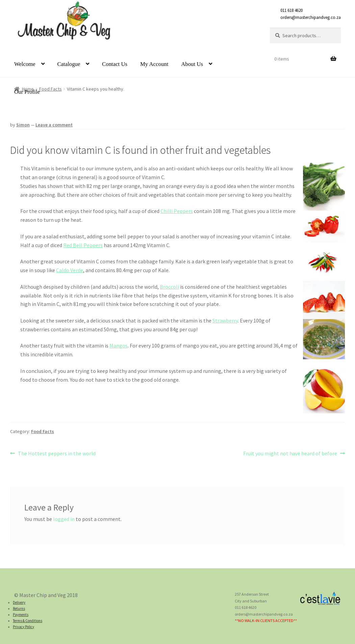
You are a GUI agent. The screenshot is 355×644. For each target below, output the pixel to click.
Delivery (19, 602)
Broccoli (169, 287)
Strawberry (225, 320)
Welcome (25, 64)
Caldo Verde (70, 270)
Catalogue (69, 64)
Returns (19, 609)
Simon (23, 125)
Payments (21, 615)
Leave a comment (54, 125)
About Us (192, 64)
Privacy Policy (23, 627)
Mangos (119, 345)
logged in (64, 519)
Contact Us (115, 64)
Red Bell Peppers (83, 245)
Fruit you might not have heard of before (290, 454)
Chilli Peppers (177, 211)
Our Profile (27, 92)
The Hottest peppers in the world (57, 454)
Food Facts (43, 431)
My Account (154, 64)
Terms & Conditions (28, 621)
